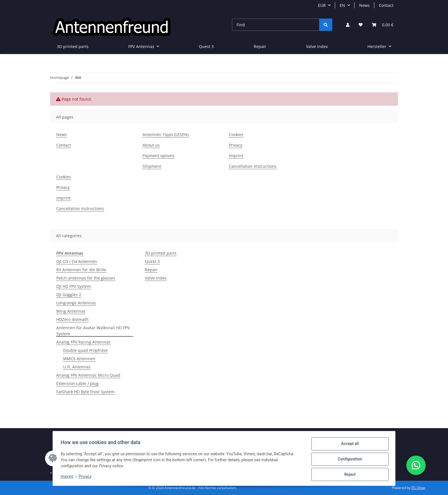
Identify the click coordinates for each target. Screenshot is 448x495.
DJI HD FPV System (74, 286)
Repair (151, 270)
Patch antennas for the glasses (86, 278)
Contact (386, 5)
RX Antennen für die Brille (81, 270)
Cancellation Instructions (253, 166)
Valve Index (156, 278)
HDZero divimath (72, 319)
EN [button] (342, 5)
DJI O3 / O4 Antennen (77, 261)
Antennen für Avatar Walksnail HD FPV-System (94, 331)
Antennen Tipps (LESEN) (166, 134)
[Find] (276, 25)
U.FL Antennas (77, 367)
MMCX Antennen (79, 359)
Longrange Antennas (76, 303)
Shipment (152, 166)
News (364, 5)
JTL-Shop (418, 488)
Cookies (236, 134)
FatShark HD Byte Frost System (85, 392)
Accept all (349, 445)
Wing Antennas (71, 311)
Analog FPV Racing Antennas (83, 342)
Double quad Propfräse (85, 350)
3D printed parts (161, 253)
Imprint (68, 477)
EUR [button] (322, 5)
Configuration (348, 460)
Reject (349, 475)
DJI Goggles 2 (69, 295)
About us (151, 145)
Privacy (86, 477)
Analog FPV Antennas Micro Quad (88, 375)
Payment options (159, 156)
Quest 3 (152, 261)
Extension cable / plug (77, 383)
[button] (348, 25)
